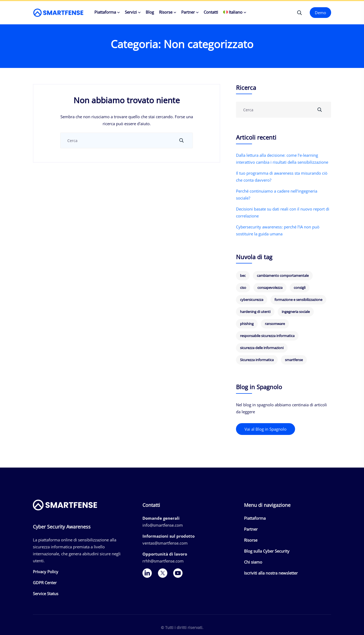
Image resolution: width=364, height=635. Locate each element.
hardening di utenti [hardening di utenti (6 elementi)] (255, 312)
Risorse (166, 12)
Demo (320, 13)
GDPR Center (45, 583)
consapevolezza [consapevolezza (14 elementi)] (270, 288)
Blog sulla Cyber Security (267, 551)
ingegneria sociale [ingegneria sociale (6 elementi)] (296, 312)
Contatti (211, 12)
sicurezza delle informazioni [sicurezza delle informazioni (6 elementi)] (262, 348)
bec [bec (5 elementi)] (243, 276)
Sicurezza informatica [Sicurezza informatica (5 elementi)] (257, 360)
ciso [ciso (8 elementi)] (243, 288)
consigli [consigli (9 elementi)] (300, 288)
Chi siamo (253, 562)
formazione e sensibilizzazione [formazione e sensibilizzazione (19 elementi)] (298, 300)
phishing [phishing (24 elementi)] (247, 324)
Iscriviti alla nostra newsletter (271, 573)
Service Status (46, 594)
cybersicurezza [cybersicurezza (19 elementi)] (252, 300)
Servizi (131, 12)
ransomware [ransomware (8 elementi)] (275, 324)
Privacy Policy (46, 572)
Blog (150, 12)
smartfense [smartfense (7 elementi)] (294, 360)
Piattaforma (105, 12)
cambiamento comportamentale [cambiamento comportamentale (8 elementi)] (283, 276)
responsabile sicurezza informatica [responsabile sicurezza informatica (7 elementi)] (267, 336)
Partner (188, 12)
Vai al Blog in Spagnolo (266, 429)
